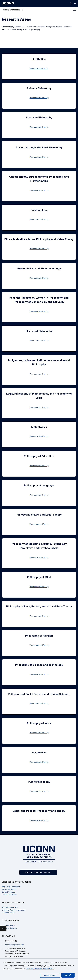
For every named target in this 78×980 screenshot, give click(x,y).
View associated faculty (39, 69)
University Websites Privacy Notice (40, 969)
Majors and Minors (9, 889)
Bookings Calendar (9, 928)
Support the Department (38, 873)
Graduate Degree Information (13, 910)
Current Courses (8, 892)
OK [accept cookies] (68, 975)
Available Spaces (9, 925)
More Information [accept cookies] (50, 975)
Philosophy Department (13, 10)
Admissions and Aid (10, 907)
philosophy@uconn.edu (14, 945)
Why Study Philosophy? (11, 887)
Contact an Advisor (9, 895)
